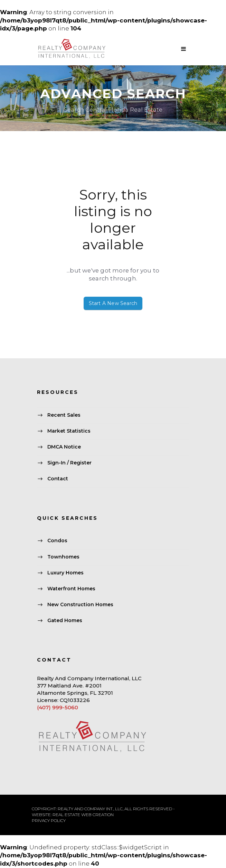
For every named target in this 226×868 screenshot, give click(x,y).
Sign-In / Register (69, 463)
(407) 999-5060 (58, 707)
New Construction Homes (80, 605)
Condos (57, 541)
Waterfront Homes (71, 589)
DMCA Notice (64, 447)
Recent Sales (64, 415)
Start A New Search (113, 303)
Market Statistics (69, 431)
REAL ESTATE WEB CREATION (83, 815)
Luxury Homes (65, 573)
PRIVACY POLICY (49, 820)
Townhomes (63, 557)
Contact (58, 479)
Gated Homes (65, 621)
